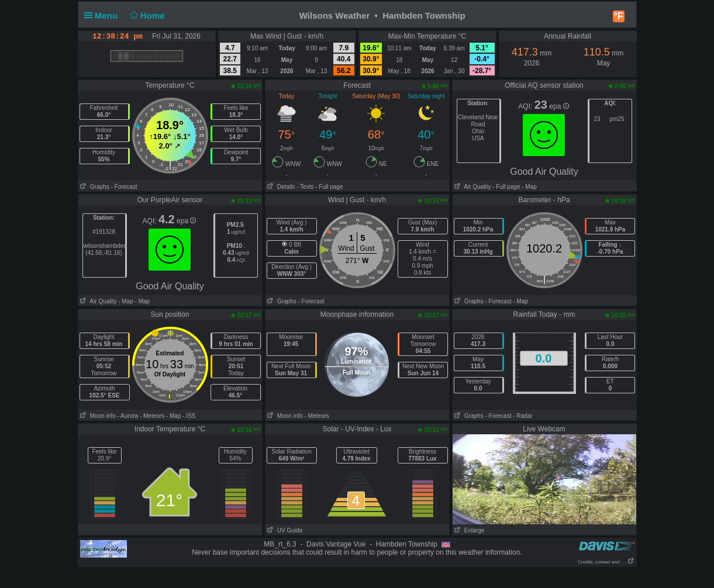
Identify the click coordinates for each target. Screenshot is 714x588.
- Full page (329, 187)
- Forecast (124, 187)
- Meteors (152, 416)
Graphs (94, 187)
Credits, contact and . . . (606, 562)
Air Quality (472, 187)
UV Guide (284, 530)
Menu (104, 15)
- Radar (522, 416)
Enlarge (469, 530)
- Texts (305, 187)
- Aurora (128, 416)
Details (280, 187)
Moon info (97, 416)
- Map (528, 187)
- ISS (189, 416)
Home (146, 15)
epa (559, 106)
